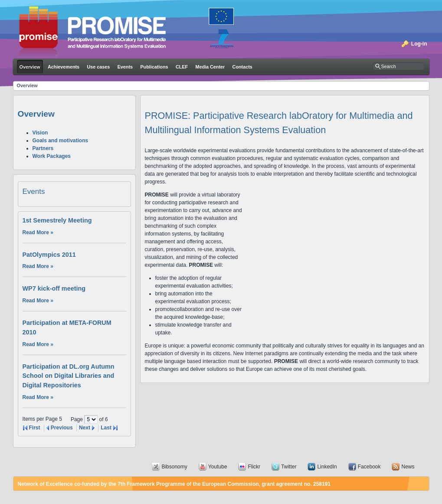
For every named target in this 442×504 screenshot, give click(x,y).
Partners (43, 148)
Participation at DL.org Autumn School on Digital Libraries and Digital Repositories (69, 376)
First (35, 428)
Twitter (289, 467)
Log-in (419, 44)
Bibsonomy (174, 467)
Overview (27, 85)
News (408, 467)
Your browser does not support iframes (334, 265)
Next (85, 428)
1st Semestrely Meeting (57, 220)
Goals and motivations (61, 141)
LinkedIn (327, 467)
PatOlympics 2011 (49, 255)
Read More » (38, 232)
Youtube (218, 467)
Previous (62, 428)
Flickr (254, 467)
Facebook (369, 467)
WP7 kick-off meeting (54, 288)
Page (77, 419)
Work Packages (52, 156)
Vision (40, 133)
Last (106, 428)
